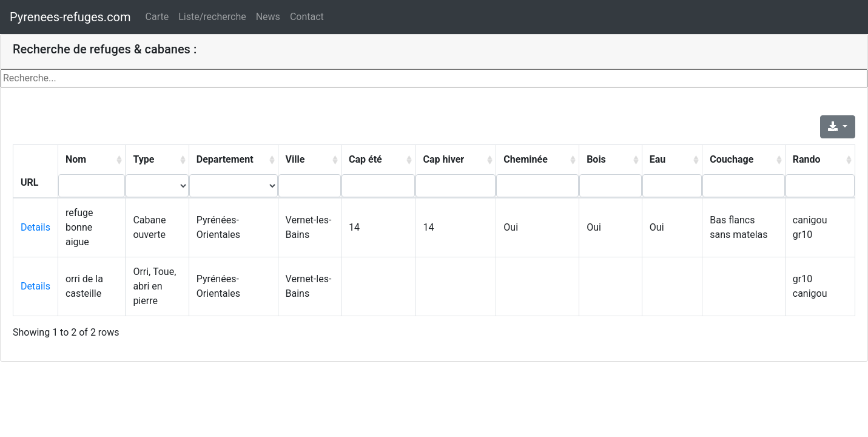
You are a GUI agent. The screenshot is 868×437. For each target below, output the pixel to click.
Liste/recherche (212, 17)
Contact (307, 17)
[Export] (838, 127)
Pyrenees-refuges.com (70, 17)
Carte (157, 17)
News (268, 17)
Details (35, 227)
